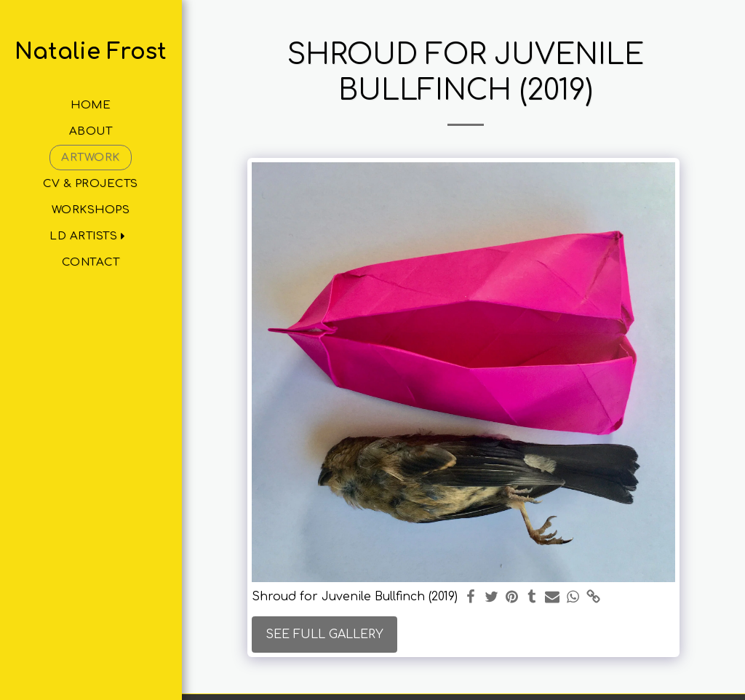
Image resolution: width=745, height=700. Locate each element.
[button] (91, 236)
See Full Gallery (324, 635)
